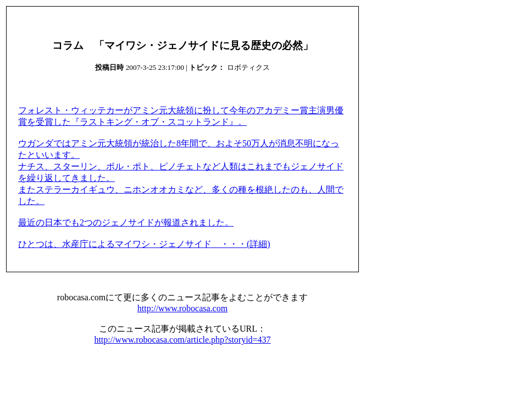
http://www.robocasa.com (182, 308)
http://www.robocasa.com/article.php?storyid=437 (182, 340)
